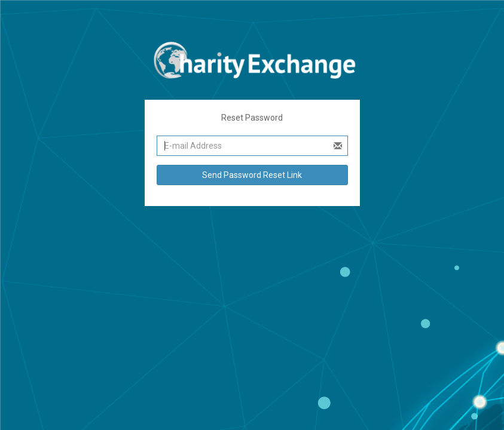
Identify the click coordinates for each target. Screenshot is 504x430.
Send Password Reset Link (252, 175)
